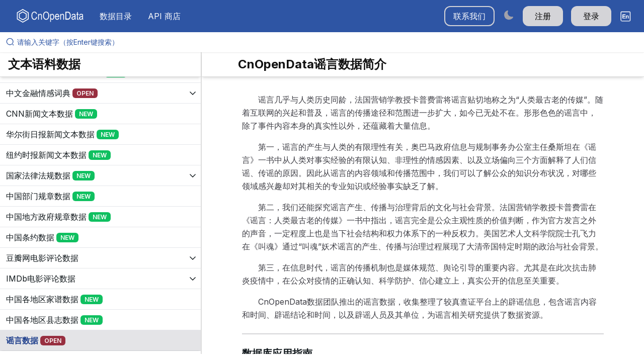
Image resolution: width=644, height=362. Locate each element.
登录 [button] (591, 16)
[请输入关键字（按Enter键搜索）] (326, 42)
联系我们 (469, 16)
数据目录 (116, 16)
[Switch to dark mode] (509, 15)
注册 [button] (543, 16)
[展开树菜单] (100, 93)
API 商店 (164, 16)
